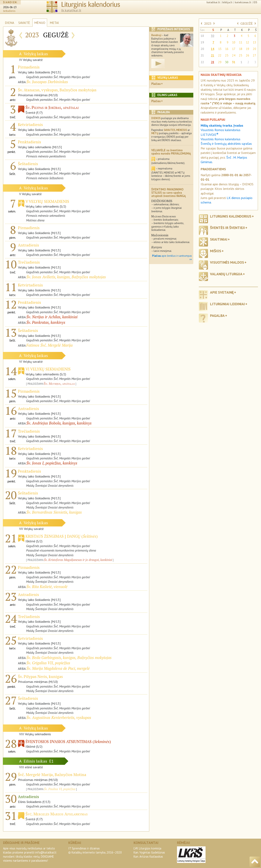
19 (202, 42)
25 (241, 55)
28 (212, 62)
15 (220, 49)
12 (248, 42)
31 (234, 62)
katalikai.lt (213, 2)
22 (220, 55)
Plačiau (156, 84)
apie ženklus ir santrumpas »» (172, 258)
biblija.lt (227, 2)
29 (220, 62)
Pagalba (217, 316)
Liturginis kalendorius (231, 216)
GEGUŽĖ (247, 23)
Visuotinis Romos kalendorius (221, 139)
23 (227, 55)
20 (202, 49)
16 (227, 49)
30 (212, 36)
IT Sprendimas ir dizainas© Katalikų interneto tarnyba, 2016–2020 (95, 850)
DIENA (9, 23)
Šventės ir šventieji (227, 228)
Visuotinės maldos (227, 262)
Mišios (216, 251)
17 (234, 49)
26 (248, 55)
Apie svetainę (222, 292)
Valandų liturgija (226, 274)
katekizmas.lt (243, 2)
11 (241, 42)
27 (254, 55)
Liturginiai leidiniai (227, 304)
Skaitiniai (219, 239)
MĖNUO (40, 23)
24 (234, 55)
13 (254, 42)
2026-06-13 (10, 7)
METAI (54, 23)
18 (202, 36)
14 (212, 49)
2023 (208, 23)
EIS (255, 2)
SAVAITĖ (24, 23)
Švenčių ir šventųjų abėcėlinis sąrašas (226, 144)
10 (234, 42)
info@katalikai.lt (46, 852)
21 (202, 55)
